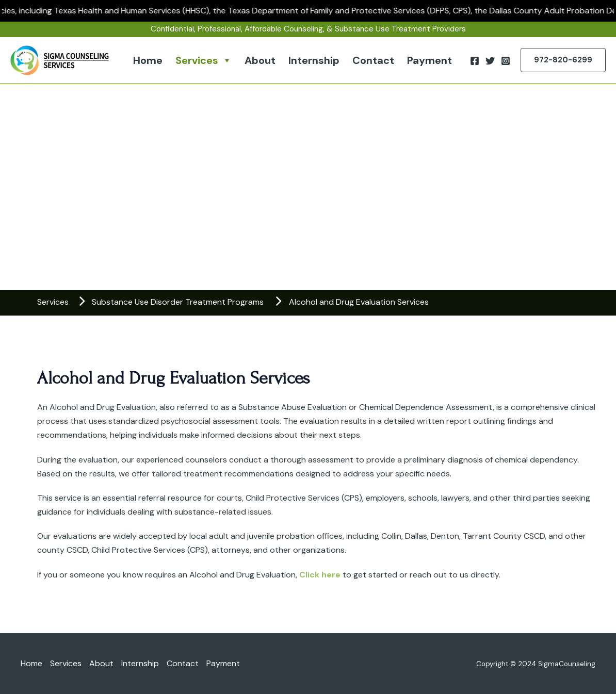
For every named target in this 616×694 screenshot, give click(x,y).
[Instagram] (506, 61)
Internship (314, 60)
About (260, 60)
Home (148, 60)
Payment (429, 60)
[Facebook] (475, 61)
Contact (373, 60)
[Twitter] (490, 61)
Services (204, 60)
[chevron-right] (82, 301)
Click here (320, 575)
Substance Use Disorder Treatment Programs (178, 302)
